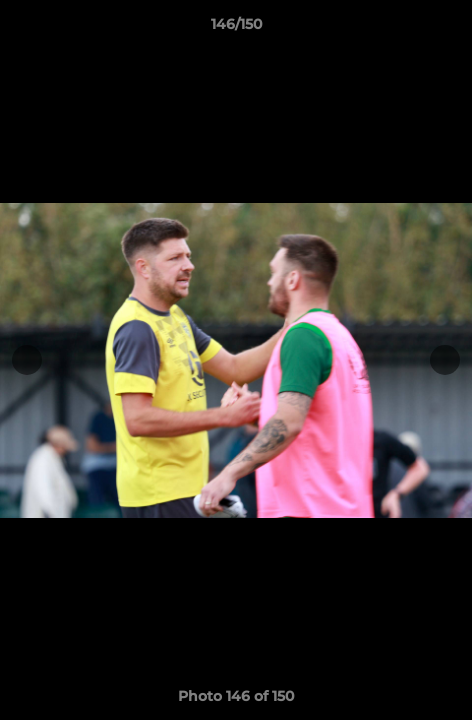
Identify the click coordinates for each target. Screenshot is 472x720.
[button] (448, 29)
